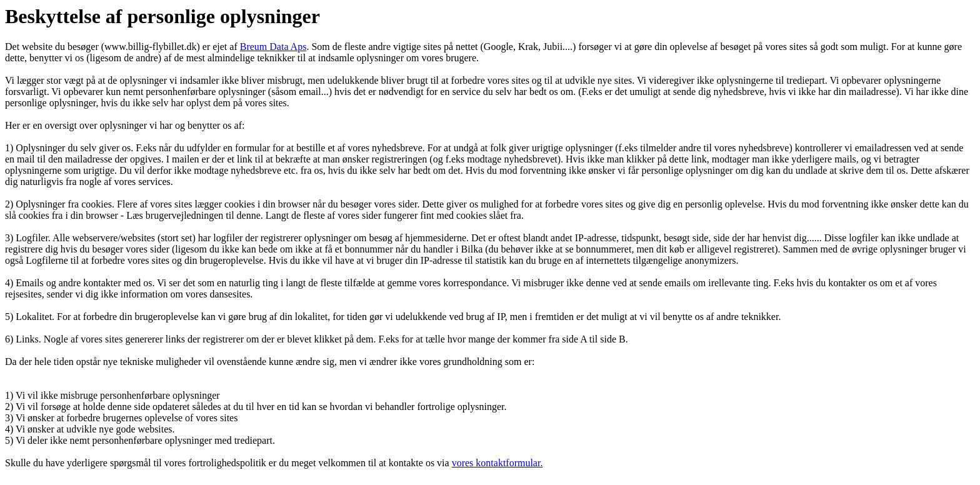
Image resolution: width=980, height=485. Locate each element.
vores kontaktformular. (497, 463)
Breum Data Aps (273, 47)
